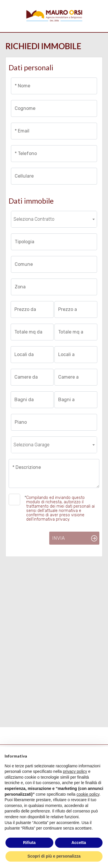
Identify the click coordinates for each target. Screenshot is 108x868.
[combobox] (54, 219)
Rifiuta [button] (29, 843)
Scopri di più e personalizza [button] (54, 856)
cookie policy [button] (88, 794)
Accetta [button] (79, 843)
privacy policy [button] (75, 771)
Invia (58, 538)
